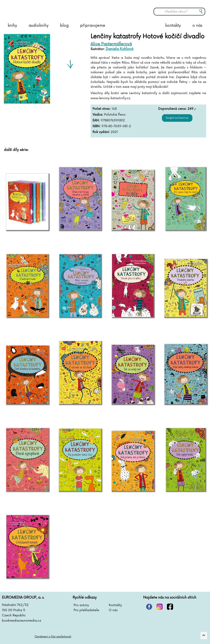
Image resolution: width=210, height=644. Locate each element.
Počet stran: (102, 109)
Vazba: (98, 115)
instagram (160, 607)
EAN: (96, 120)
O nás (113, 610)
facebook (170, 607)
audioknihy (39, 26)
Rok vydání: (101, 132)
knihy (12, 26)
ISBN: (96, 126)
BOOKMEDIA (42, 9)
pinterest (149, 607)
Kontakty (115, 605)
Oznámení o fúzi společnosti (53, 637)
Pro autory (81, 605)
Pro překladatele (86, 610)
